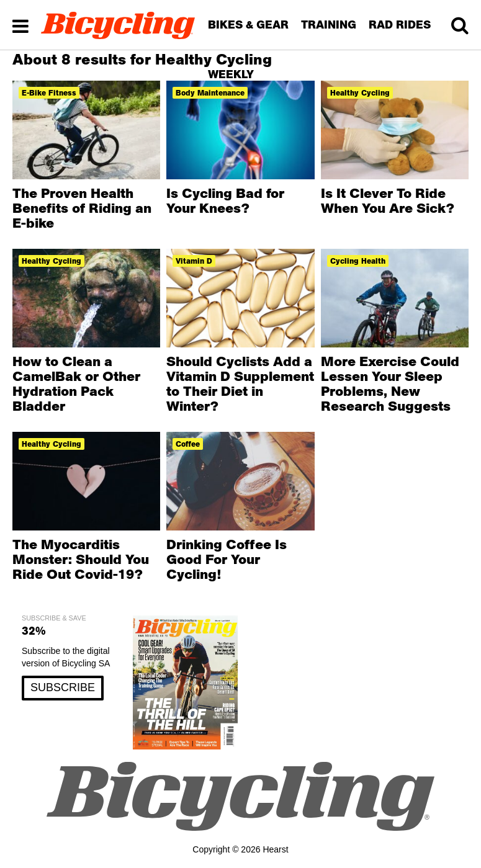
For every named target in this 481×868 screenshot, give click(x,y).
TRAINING (329, 25)
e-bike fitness (49, 93)
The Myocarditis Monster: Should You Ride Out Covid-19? (81, 559)
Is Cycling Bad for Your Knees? (225, 200)
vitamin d (194, 261)
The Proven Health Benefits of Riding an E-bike (82, 208)
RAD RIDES (400, 25)
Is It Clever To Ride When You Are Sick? (388, 200)
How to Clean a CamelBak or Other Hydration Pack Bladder (76, 383)
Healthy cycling (52, 261)
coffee (188, 444)
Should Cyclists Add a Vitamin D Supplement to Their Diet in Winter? (240, 383)
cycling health (358, 261)
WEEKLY (231, 74)
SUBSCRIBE (63, 687)
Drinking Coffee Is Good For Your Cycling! (227, 559)
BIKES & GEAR (248, 25)
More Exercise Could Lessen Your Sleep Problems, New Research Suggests (390, 383)
